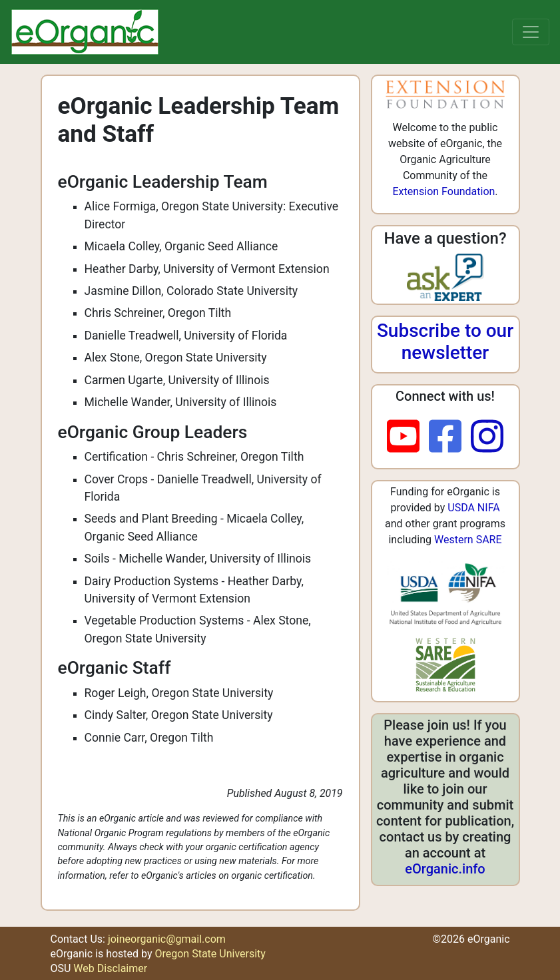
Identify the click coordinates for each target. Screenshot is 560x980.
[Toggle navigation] (531, 32)
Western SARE (468, 540)
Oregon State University (210, 954)
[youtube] (408, 437)
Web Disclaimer (110, 968)
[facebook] (450, 437)
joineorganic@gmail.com (167, 939)
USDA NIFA (473, 508)
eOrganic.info (445, 869)
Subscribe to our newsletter (445, 342)
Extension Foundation (443, 191)
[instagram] (487, 437)
